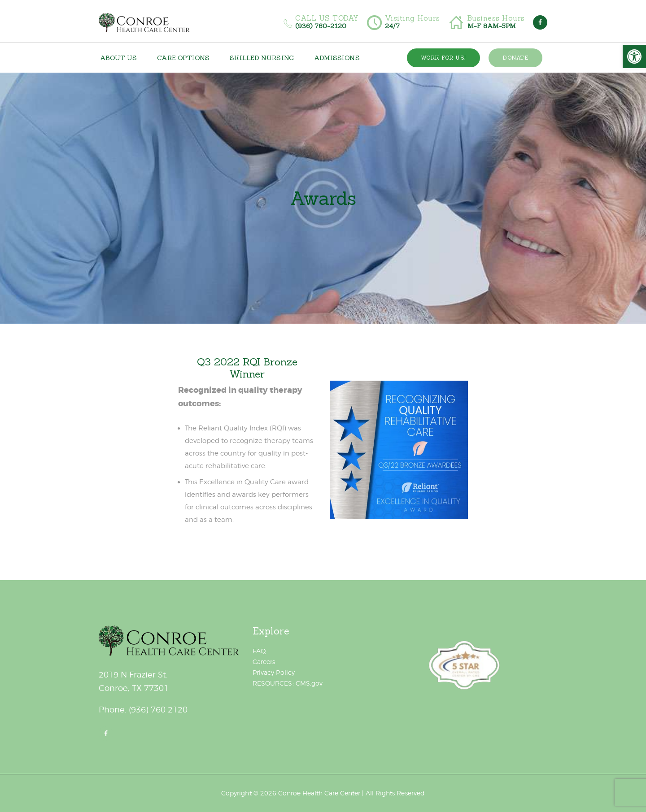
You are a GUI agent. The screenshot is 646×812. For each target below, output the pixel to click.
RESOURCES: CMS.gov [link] (287, 683)
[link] (634, 56)
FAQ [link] (259, 651)
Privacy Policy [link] (273, 672)
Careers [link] (264, 662)
